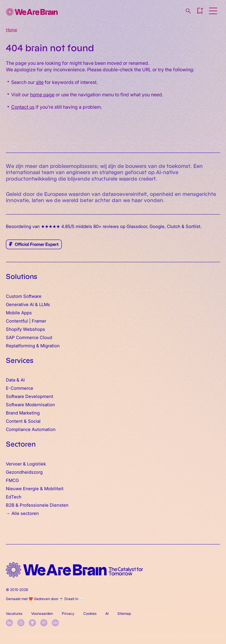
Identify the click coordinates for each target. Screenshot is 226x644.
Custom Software (24, 296)
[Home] (32, 12)
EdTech (14, 497)
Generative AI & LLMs (28, 304)
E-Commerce (20, 388)
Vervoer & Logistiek (26, 464)
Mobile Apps (19, 312)
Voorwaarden (42, 613)
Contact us (23, 107)
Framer (39, 321)
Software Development (30, 396)
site (40, 82)
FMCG (12, 480)
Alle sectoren (25, 513)
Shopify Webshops (25, 329)
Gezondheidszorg (24, 472)
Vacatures (14, 613)
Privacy (68, 613)
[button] (200, 11)
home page (42, 94)
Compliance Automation (31, 429)
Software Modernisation (30, 404)
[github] (32, 623)
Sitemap (124, 613)
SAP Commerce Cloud (29, 337)
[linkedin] (9, 623)
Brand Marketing (23, 413)
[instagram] (21, 623)
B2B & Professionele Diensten (37, 505)
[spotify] (44, 623)
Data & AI (15, 380)
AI (107, 613)
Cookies (90, 613)
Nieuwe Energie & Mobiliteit (35, 488)
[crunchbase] (55, 623)
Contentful (17, 321)
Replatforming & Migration (33, 345)
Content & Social (23, 421)
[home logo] (74, 570)
